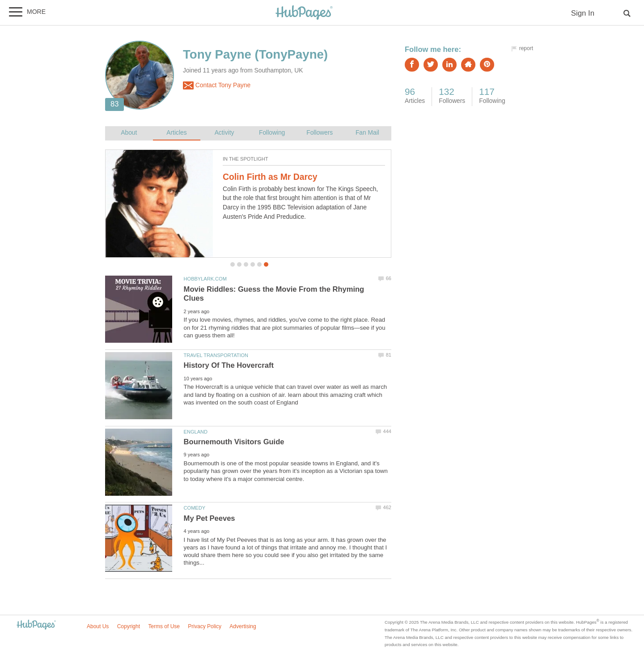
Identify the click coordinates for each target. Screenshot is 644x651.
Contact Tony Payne (217, 85)
